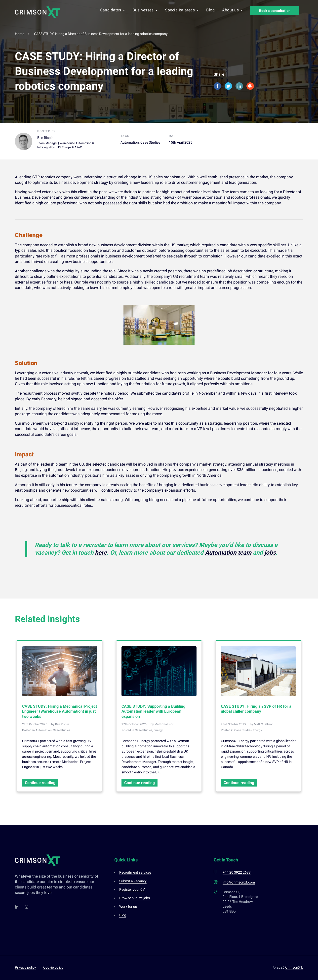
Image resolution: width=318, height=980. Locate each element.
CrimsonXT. (294, 967)
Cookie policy (53, 967)
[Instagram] (27, 907)
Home (20, 34)
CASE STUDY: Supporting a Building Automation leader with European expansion (153, 711)
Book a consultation (275, 11)
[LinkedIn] (17, 907)
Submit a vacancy (133, 881)
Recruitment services (135, 872)
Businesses (145, 10)
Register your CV (132, 889)
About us (232, 10)
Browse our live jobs (135, 898)
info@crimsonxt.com (239, 882)
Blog (210, 10)
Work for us (128, 907)
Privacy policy (25, 967)
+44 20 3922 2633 (237, 872)
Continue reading (40, 783)
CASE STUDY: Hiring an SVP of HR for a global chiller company (256, 709)
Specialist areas (182, 10)
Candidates (112, 10)
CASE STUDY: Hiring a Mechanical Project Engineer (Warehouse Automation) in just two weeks (60, 711)
